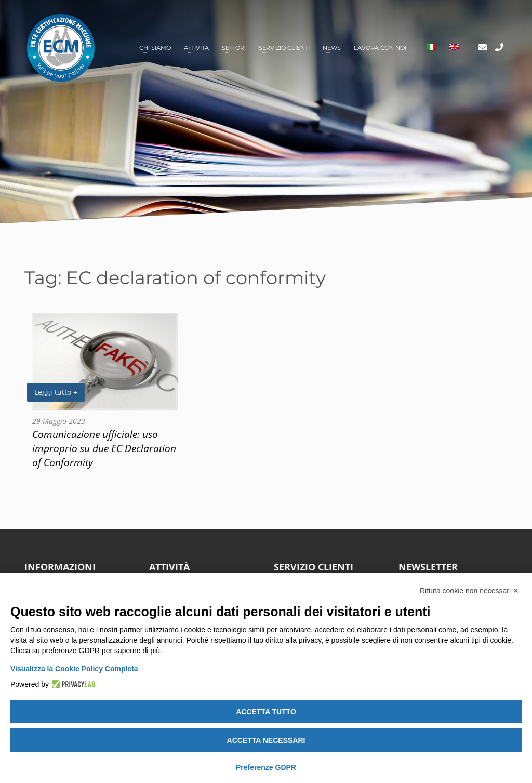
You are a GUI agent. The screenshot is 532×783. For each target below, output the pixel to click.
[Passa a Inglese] (454, 48)
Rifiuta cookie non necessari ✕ (469, 591)
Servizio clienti (284, 48)
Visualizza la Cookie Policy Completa (74, 669)
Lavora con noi (380, 48)
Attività (196, 48)
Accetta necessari (266, 740)
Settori (234, 48)
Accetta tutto (266, 712)
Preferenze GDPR (266, 767)
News (332, 48)
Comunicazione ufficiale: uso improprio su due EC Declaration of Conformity (104, 448)
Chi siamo (155, 48)
